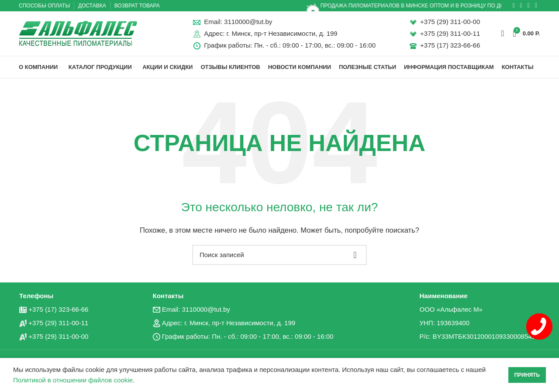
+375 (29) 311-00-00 (450, 22)
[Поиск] (502, 34)
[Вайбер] (536, 6)
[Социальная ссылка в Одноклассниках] (514, 6)
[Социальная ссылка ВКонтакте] (521, 6)
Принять (527, 375)
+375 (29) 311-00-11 (450, 34)
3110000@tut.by (248, 22)
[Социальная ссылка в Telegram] (529, 6)
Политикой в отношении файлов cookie (73, 380)
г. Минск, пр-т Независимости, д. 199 (282, 34)
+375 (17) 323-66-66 (450, 46)
